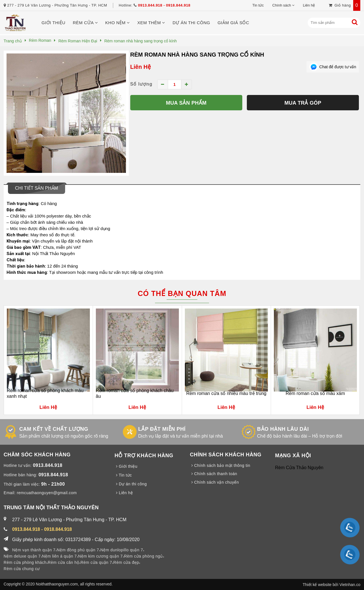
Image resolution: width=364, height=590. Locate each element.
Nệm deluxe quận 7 (22, 556)
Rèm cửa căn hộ (63, 562)
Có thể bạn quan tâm (182, 293)
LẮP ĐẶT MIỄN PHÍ (162, 429)
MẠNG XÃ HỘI (293, 456)
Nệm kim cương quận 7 (101, 556)
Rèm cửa (85, 23)
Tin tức (258, 5)
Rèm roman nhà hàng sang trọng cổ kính (197, 55)
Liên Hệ (140, 67)
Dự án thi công (191, 23)
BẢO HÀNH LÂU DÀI (283, 429)
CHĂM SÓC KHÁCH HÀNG (37, 455)
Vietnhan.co (350, 585)
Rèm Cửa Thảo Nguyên (299, 468)
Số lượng (141, 84)
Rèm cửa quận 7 (96, 562)
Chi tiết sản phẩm (37, 188)
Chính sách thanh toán (214, 474)
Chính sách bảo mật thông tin (220, 465)
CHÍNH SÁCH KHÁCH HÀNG (226, 455)
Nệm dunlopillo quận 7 (122, 550)
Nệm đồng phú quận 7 (78, 550)
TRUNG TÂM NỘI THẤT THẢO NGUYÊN (51, 508)
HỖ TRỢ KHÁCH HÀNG (144, 456)
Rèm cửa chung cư (22, 569)
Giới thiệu (53, 23)
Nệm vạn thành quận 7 (34, 550)
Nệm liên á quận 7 (60, 556)
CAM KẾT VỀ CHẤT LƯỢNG (54, 429)
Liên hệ (309, 5)
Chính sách (282, 5)
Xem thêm (151, 23)
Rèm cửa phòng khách (25, 562)
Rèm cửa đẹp (126, 562)
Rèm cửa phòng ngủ (143, 556)
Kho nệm (118, 23)
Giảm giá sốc (233, 23)
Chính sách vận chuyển (214, 482)
